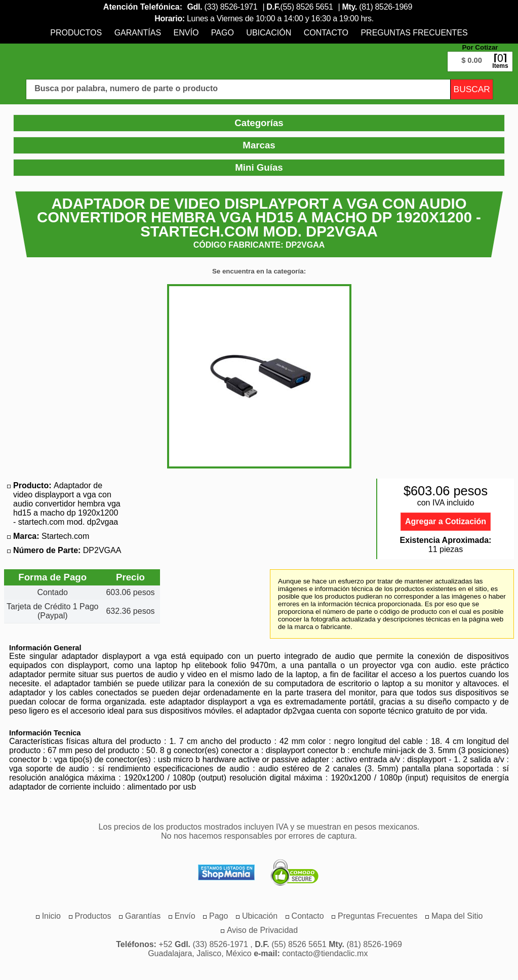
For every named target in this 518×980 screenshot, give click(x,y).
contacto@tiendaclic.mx (325, 953)
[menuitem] (76, 33)
